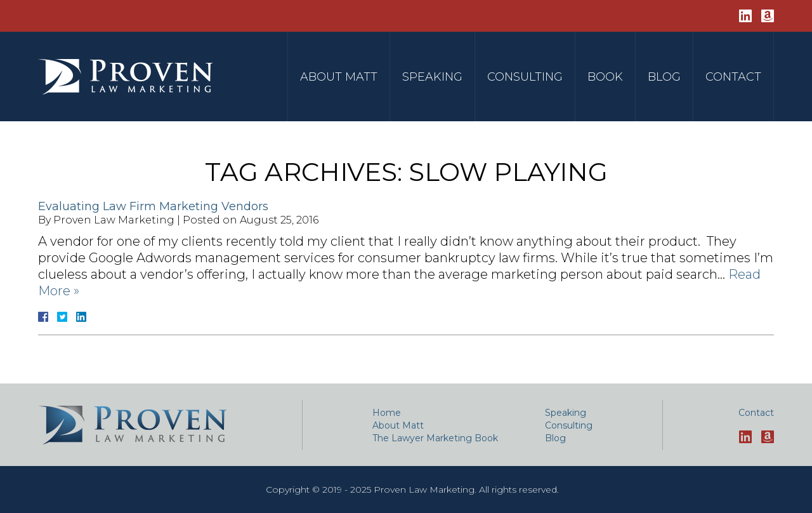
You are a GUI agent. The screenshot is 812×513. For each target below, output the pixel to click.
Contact (733, 77)
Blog (664, 77)
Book (605, 77)
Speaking (432, 77)
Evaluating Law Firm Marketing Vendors (153, 206)
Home (387, 413)
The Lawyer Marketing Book (435, 438)
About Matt (339, 77)
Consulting (525, 77)
